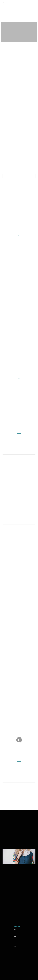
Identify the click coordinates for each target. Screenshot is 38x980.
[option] (19, 32)
